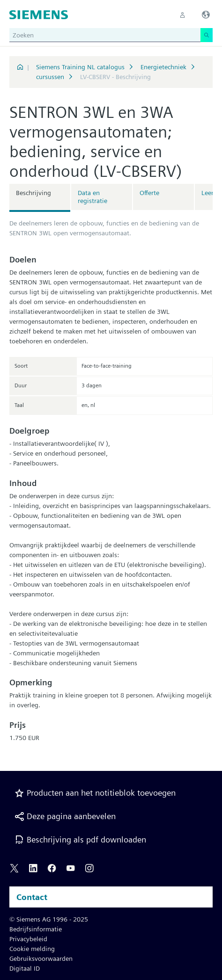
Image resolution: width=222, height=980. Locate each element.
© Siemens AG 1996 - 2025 (49, 919)
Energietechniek (163, 67)
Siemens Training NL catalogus (80, 67)
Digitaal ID (25, 968)
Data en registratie (92, 197)
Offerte (149, 193)
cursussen (50, 77)
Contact (32, 897)
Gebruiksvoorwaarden (41, 958)
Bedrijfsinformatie (36, 929)
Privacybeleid (28, 939)
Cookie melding (32, 949)
